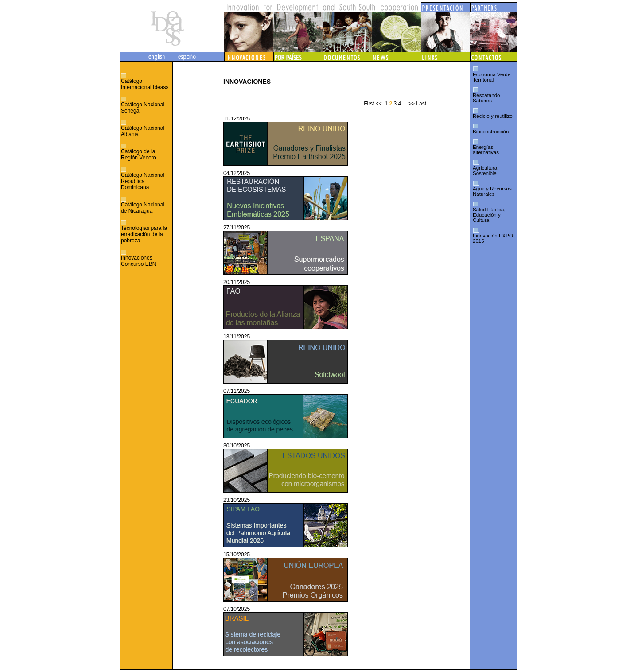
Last (421, 104)
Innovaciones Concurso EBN (138, 261)
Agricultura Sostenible (485, 171)
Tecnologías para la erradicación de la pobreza (144, 234)
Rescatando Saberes (486, 98)
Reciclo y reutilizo (493, 116)
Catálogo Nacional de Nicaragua (143, 208)
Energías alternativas (486, 150)
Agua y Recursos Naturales (492, 191)
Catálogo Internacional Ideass (145, 84)
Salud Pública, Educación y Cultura (489, 215)
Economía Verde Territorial (492, 77)
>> (412, 104)
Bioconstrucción (491, 132)
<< (379, 104)
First (369, 104)
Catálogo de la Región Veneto (138, 155)
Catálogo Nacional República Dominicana (143, 181)
